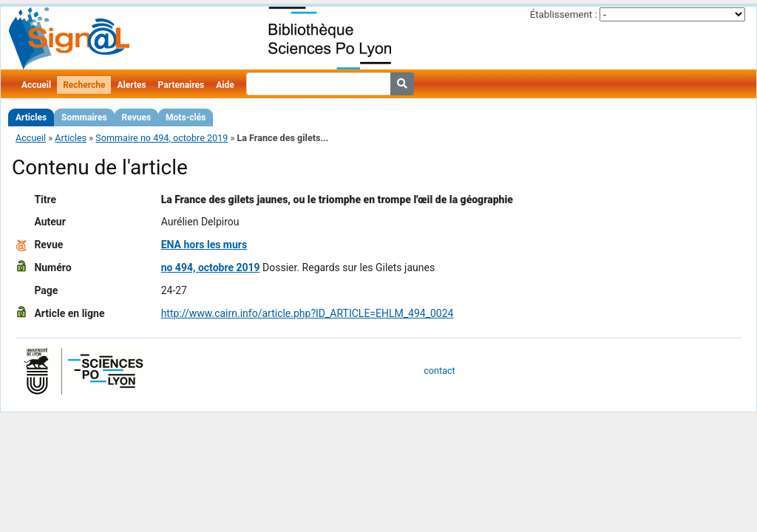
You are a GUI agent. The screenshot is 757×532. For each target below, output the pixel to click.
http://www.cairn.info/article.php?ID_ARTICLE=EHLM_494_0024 (308, 313)
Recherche (84, 85)
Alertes (131, 85)
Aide (225, 85)
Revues (137, 117)
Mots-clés (186, 117)
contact (439, 371)
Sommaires (84, 117)
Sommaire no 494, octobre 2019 (162, 138)
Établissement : (564, 14)
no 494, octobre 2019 (211, 267)
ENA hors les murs (204, 245)
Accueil (36, 85)
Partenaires (181, 85)
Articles (31, 117)
